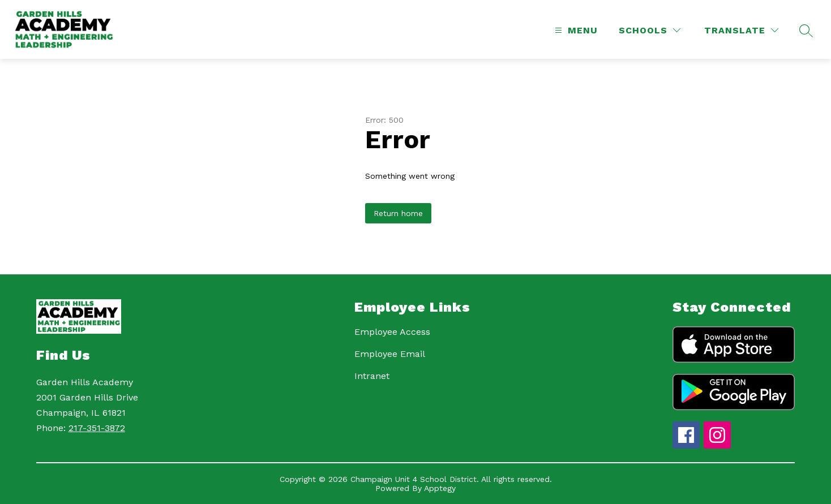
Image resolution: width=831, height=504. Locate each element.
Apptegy (440, 488)
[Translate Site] (741, 30)
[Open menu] (575, 30)
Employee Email (390, 354)
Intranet (372, 376)
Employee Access (392, 332)
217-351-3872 (97, 428)
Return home (398, 213)
